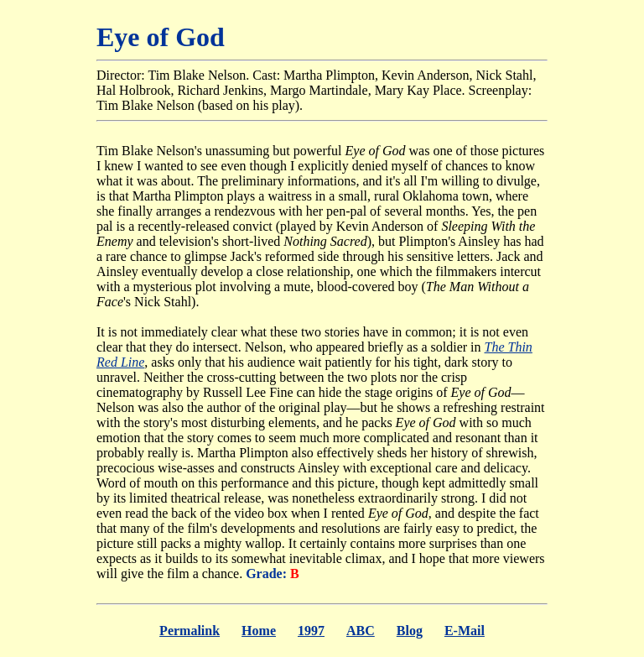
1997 (311, 631)
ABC (361, 631)
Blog (410, 631)
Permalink (190, 631)
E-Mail (465, 631)
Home (259, 631)
